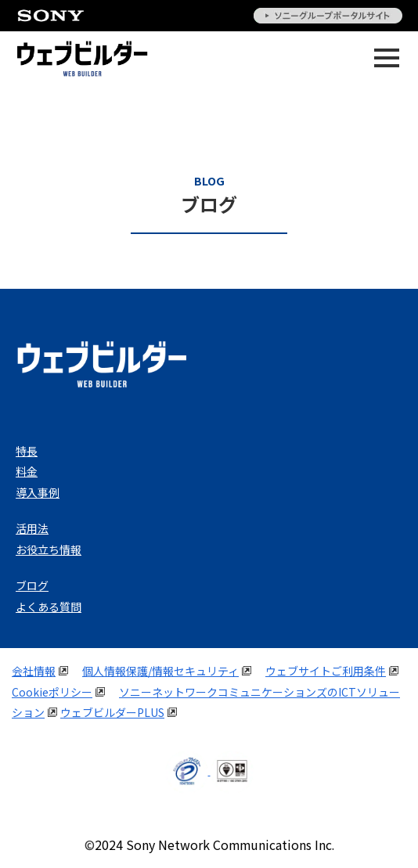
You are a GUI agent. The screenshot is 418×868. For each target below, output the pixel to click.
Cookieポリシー (52, 692)
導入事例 (38, 492)
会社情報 (34, 671)
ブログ (32, 585)
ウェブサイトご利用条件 (326, 671)
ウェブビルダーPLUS (112, 712)
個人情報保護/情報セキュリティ (160, 671)
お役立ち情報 (49, 549)
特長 (27, 451)
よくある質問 (49, 607)
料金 (27, 471)
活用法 (32, 528)
